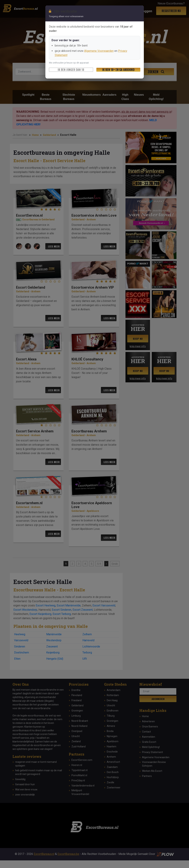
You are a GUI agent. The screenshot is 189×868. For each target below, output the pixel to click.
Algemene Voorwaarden (99, 51)
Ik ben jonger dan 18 (71, 70)
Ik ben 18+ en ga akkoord (118, 70)
